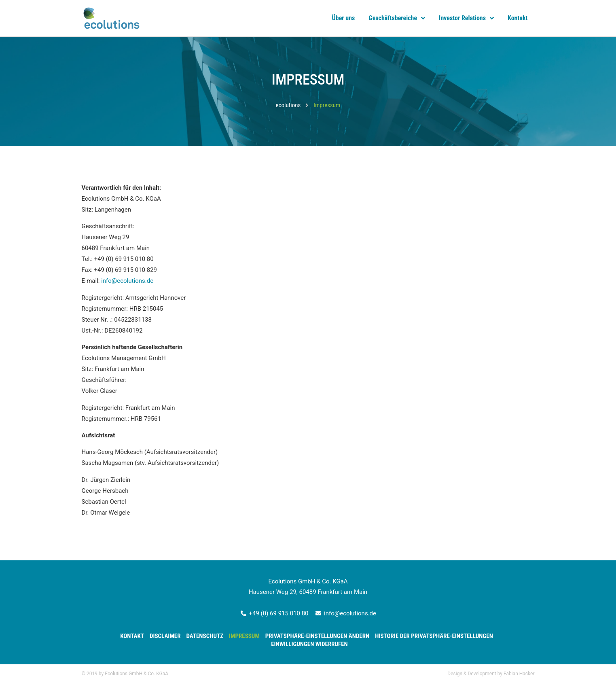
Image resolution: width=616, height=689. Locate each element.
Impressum (244, 636)
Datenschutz (205, 636)
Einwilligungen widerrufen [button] (309, 644)
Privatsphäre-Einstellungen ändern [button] (317, 636)
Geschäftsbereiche (397, 18)
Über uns (344, 18)
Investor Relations (466, 18)
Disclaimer (165, 636)
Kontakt (518, 18)
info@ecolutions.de (127, 281)
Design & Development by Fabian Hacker (491, 674)
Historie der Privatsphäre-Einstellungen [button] (434, 636)
